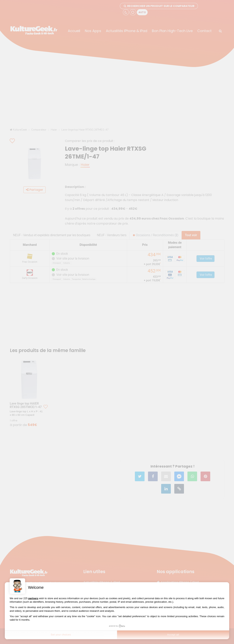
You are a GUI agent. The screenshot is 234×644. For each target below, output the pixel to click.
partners (33, 598)
